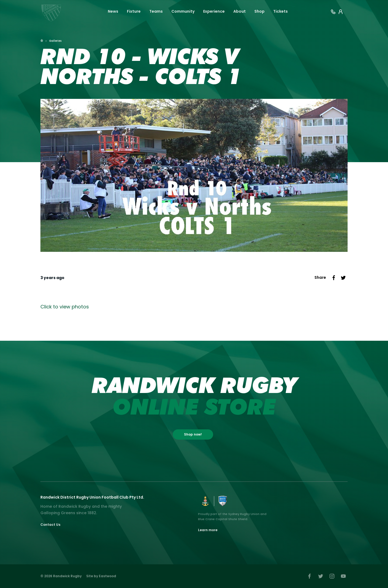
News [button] (113, 11)
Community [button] (183, 11)
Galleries (55, 41)
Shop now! (193, 434)
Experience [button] (214, 11)
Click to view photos (65, 307)
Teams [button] (156, 11)
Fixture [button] (134, 11)
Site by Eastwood (101, 576)
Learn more (208, 530)
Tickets (280, 11)
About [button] (240, 11)
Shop (259, 11)
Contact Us (50, 525)
